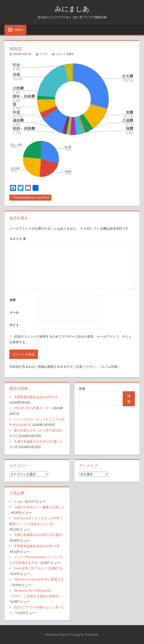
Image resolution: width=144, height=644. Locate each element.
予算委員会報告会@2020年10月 (37, 546)
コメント (18, 239)
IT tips (18, 501)
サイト (14, 325)
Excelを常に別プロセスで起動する (38, 568)
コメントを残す (65, 54)
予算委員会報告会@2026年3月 (36, 397)
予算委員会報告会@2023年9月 (31, 198)
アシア (44, 54)
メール (14, 312)
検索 (82, 389)
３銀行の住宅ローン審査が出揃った (39, 507)
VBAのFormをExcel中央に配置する (39, 579)
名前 (13, 300)
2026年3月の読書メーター (33, 408)
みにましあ (72, 9)
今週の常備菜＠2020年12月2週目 (38, 535)
